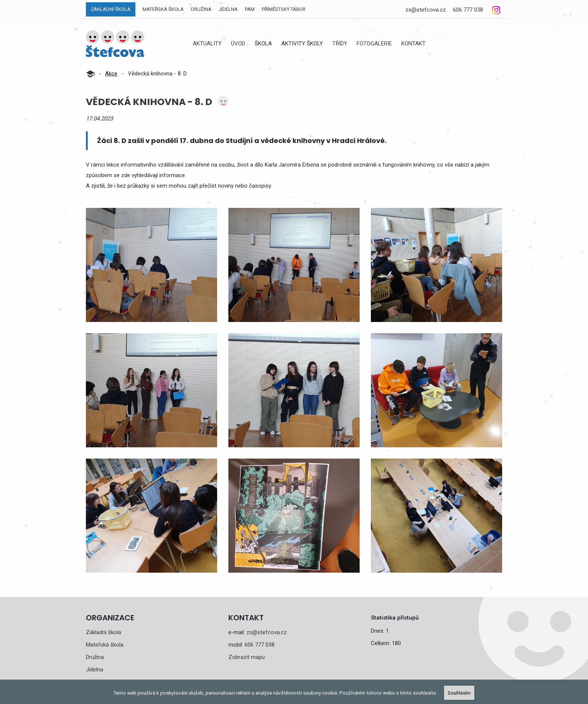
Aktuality (207, 44)
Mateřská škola (163, 9)
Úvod (238, 44)
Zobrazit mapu (247, 657)
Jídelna (228, 9)
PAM (250, 9)
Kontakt (413, 44)
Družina (201, 9)
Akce (111, 74)
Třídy (340, 44)
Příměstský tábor (284, 9)
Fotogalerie (374, 44)
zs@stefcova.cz (426, 10)
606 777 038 (468, 10)
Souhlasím (459, 693)
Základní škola (111, 9)
